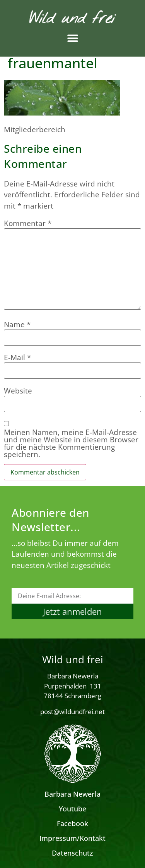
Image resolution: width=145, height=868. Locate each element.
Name (17, 325)
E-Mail (17, 358)
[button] (72, 38)
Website (18, 391)
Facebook (72, 823)
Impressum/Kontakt (72, 838)
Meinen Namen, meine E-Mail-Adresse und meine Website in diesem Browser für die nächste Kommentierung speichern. (71, 443)
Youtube (72, 809)
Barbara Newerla (72, 794)
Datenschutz (72, 853)
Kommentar (28, 223)
